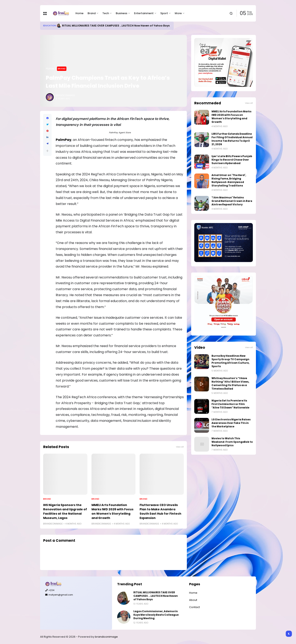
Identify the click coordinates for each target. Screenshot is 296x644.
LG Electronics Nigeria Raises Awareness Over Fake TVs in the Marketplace (231, 423)
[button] (47, 151)
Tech (106, 13)
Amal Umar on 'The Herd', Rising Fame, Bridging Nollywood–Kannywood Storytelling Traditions (229, 180)
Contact (194, 607)
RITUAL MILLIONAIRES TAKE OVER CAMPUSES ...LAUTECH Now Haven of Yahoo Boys (116, 26)
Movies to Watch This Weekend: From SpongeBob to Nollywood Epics (232, 442)
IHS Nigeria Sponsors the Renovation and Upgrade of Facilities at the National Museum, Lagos (65, 511)
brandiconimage (106, 637)
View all (180, 447)
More (178, 13)
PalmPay (64, 140)
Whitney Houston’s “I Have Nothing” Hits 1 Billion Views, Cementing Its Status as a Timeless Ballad (230, 384)
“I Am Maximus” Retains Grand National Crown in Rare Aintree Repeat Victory (232, 201)
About (193, 600)
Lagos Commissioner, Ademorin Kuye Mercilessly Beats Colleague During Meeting (156, 615)
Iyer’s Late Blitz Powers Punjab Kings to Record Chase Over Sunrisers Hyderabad (232, 160)
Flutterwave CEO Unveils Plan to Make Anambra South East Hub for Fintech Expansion (160, 511)
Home (79, 13)
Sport (164, 13)
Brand (92, 13)
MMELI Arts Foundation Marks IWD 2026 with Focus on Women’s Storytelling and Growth (112, 511)
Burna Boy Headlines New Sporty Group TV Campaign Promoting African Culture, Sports (230, 361)
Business (121, 13)
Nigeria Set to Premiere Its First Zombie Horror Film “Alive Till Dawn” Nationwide (230, 404)
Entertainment (144, 13)
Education (50, 26)
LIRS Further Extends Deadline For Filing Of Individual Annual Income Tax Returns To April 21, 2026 (232, 139)
